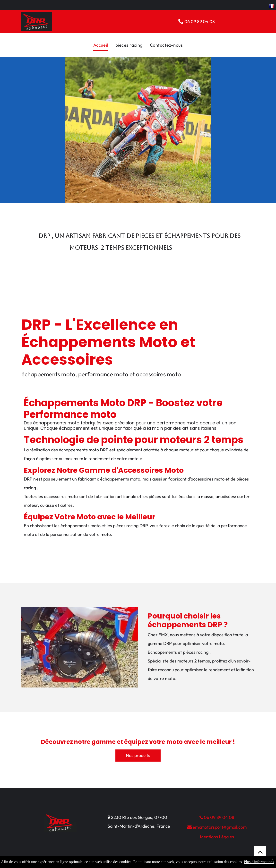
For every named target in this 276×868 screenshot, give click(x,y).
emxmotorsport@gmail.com (217, 827)
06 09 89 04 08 (217, 817)
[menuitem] (101, 45)
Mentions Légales (217, 837)
